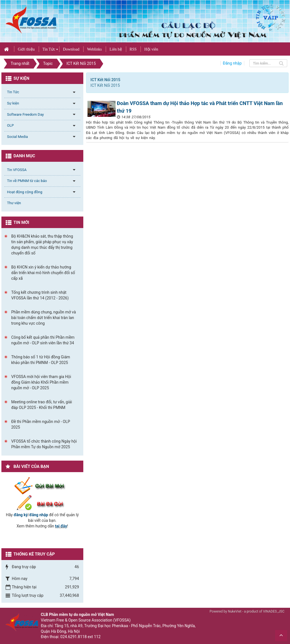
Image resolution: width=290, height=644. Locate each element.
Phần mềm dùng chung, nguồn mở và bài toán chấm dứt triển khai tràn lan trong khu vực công (44, 318)
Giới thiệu (26, 49)
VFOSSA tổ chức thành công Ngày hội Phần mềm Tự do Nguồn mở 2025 (44, 444)
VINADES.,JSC (274, 611)
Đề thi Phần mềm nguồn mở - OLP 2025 (41, 424)
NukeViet (234, 611)
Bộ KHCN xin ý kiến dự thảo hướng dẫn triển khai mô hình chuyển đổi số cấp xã (43, 273)
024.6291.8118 (73, 637)
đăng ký (21, 515)
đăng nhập (39, 515)
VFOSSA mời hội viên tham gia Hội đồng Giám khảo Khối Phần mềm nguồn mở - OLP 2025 (41, 382)
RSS (133, 49)
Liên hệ (116, 49)
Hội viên (151, 49)
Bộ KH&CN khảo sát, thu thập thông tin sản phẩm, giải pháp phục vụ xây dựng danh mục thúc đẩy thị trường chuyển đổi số (42, 245)
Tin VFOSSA (17, 170)
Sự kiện (13, 103)
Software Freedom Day (25, 114)
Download (71, 49)
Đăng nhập (232, 63)
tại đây (61, 526)
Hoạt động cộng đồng (25, 192)
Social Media (17, 137)
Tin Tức (49, 49)
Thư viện (14, 203)
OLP (10, 125)
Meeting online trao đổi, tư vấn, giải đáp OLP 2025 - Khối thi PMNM (42, 405)
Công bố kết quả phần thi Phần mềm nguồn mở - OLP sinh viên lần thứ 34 (43, 340)
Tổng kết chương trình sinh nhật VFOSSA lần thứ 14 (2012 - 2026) (40, 295)
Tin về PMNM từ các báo (27, 181)
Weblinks (94, 49)
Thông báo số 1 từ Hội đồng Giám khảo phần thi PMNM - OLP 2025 (41, 360)
